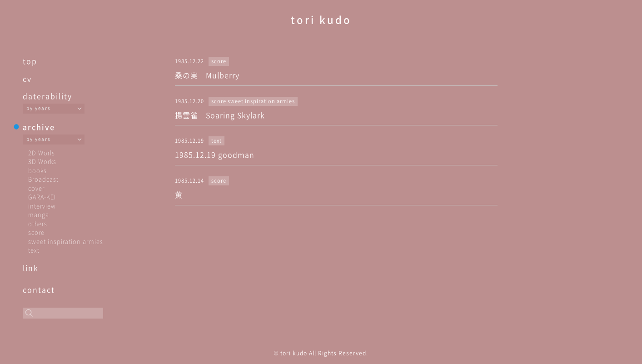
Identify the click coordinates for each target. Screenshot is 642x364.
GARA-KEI (42, 197)
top (30, 61)
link (31, 268)
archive (39, 127)
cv (27, 79)
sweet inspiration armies (66, 241)
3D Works (42, 161)
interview (42, 206)
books (37, 170)
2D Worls (42, 152)
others (38, 223)
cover (36, 188)
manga (39, 214)
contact (39, 289)
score (36, 232)
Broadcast (43, 179)
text (34, 250)
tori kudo (321, 19)
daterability (47, 96)
